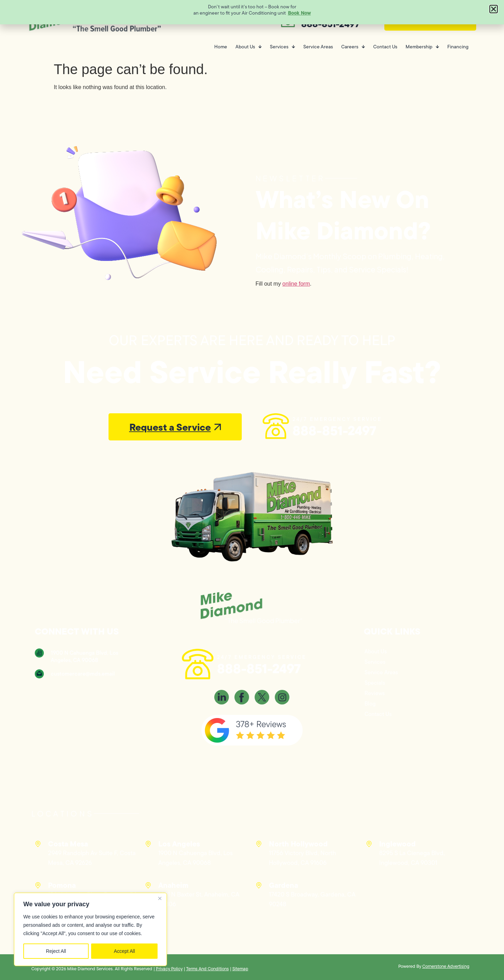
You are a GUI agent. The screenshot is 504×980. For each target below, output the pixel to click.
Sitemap (240, 969)
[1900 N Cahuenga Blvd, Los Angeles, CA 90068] (39, 653)
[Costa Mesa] (38, 844)
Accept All (124, 951)
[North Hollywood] (259, 844)
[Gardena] (259, 885)
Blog (370, 704)
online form (296, 284)
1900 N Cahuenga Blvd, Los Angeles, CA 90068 (85, 656)
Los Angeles (179, 844)
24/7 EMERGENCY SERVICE (337, 419)
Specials (375, 683)
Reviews (375, 693)
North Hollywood (298, 844)
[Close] (160, 899)
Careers (353, 47)
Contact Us (385, 47)
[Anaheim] (148, 885)
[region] (90, 930)
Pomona (62, 885)
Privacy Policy (169, 969)
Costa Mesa (68, 844)
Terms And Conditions (207, 969)
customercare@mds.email (83, 674)
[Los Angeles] (148, 844)
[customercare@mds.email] (39, 674)
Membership (422, 47)
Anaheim (173, 885)
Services (282, 47)
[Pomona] (38, 885)
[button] (494, 9)
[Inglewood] (369, 844)
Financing (458, 47)
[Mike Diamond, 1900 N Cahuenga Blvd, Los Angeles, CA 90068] (87, 711)
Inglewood (397, 844)
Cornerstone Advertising (446, 966)
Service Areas (318, 47)
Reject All (56, 951)
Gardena (283, 885)
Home (221, 47)
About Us (249, 47)
